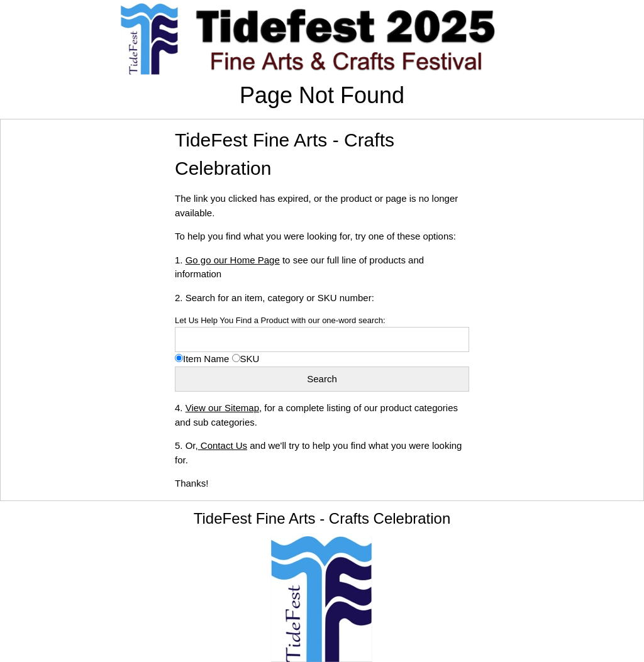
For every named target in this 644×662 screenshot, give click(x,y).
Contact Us (223, 445)
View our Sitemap (222, 408)
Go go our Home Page (233, 260)
